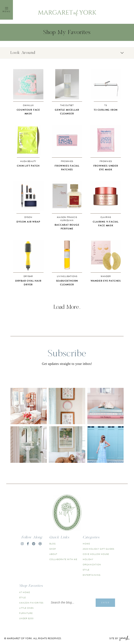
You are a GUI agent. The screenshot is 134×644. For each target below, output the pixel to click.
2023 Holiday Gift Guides (98, 549)
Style (86, 570)
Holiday (88, 559)
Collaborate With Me (63, 559)
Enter (105, 603)
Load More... (67, 307)
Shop (53, 549)
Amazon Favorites (31, 603)
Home (86, 544)
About (53, 554)
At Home (25, 592)
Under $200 (26, 618)
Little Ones (26, 608)
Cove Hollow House (96, 554)
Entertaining (92, 575)
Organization (92, 565)
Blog (53, 544)
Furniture (26, 613)
